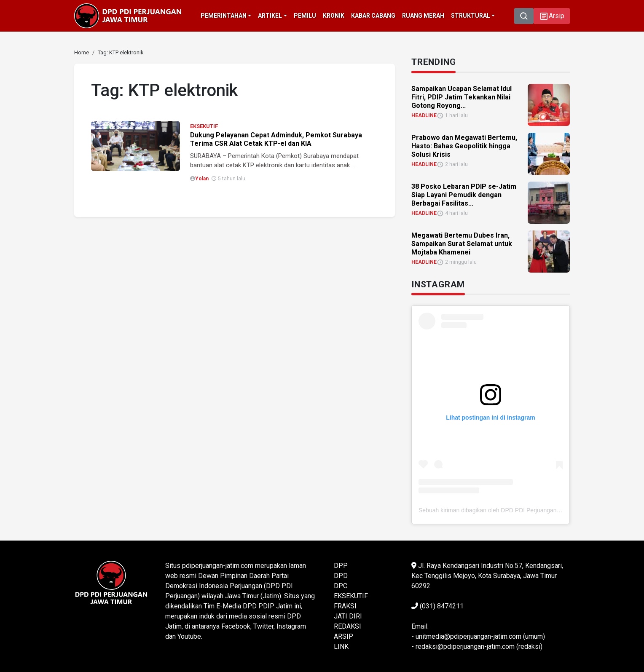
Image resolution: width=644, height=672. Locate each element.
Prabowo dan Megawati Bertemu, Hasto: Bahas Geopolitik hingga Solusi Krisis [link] (464, 146)
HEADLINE (424, 115)
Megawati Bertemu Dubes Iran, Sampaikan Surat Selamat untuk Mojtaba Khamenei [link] (462, 244)
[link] (82, 52)
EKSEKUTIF (204, 126)
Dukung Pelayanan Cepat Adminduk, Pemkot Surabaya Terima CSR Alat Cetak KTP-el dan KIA (276, 139)
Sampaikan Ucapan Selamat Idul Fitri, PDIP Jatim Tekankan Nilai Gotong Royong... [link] (462, 97)
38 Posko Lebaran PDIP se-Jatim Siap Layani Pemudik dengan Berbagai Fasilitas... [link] (464, 195)
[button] (552, 16)
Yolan (202, 179)
